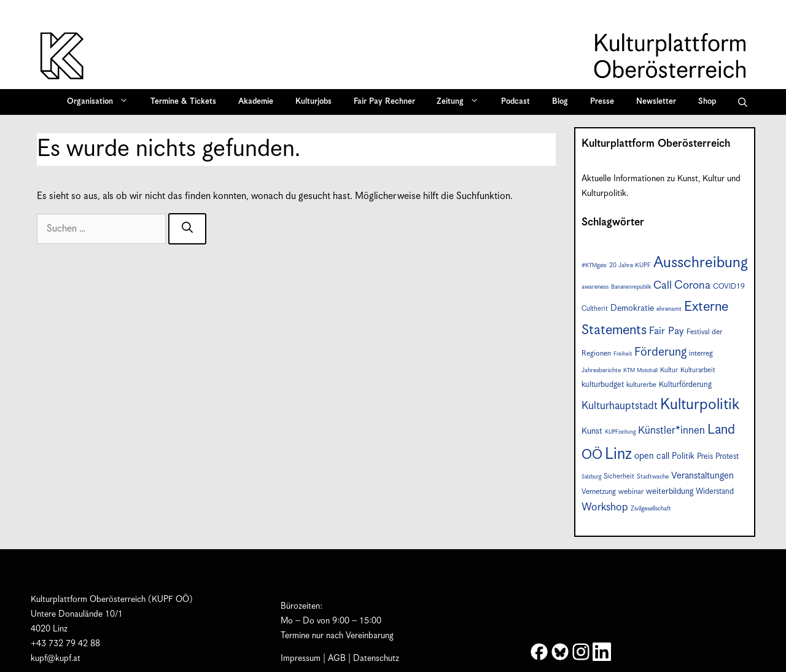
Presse (602, 102)
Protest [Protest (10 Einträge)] (727, 457)
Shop (707, 102)
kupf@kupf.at (56, 658)
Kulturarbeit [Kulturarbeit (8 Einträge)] (698, 370)
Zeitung (462, 102)
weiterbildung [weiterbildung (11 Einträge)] (670, 491)
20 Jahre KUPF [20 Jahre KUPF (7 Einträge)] (630, 265)
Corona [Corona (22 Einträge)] (692, 285)
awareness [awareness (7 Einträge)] (595, 287)
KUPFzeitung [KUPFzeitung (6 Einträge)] (620, 432)
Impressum (301, 658)
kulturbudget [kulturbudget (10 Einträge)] (603, 385)
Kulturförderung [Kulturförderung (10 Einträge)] (685, 385)
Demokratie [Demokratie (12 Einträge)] (632, 308)
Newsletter (656, 102)
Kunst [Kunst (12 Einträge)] (592, 431)
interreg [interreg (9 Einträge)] (701, 354)
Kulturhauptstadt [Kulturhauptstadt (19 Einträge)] (620, 406)
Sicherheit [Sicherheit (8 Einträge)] (619, 476)
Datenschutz (376, 658)
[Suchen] (187, 229)
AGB (337, 658)
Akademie (256, 102)
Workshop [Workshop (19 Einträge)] (605, 507)
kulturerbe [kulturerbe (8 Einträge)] (641, 385)
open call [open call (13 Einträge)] (652, 456)
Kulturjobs (313, 102)
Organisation (102, 102)
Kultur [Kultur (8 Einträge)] (669, 370)
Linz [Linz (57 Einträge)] (618, 454)
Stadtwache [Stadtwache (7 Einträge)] (653, 477)
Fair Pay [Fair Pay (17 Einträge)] (667, 331)
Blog (560, 102)
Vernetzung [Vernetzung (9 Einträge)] (599, 492)
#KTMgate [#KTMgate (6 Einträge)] (594, 266)
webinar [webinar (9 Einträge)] (631, 492)
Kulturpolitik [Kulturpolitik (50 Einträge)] (700, 405)
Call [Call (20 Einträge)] (663, 286)
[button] (743, 102)
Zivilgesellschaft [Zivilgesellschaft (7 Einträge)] (651, 509)
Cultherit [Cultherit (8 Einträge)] (595, 309)
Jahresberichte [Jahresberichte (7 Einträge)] (601, 370)
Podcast (516, 102)
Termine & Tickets (183, 102)
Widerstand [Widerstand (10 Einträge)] (715, 492)
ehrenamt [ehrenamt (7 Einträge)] (669, 309)
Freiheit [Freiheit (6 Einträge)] (623, 354)
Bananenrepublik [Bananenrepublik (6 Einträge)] (631, 287)
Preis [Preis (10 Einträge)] (705, 457)
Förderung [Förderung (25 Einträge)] (660, 352)
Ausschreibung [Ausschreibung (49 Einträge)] (701, 263)
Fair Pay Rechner (384, 102)
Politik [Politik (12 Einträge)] (683, 456)
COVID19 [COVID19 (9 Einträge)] (729, 287)
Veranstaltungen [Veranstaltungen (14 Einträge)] (702, 476)
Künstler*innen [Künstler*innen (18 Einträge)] (671, 431)
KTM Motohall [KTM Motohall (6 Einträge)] (640, 371)
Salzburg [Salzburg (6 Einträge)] (591, 477)
